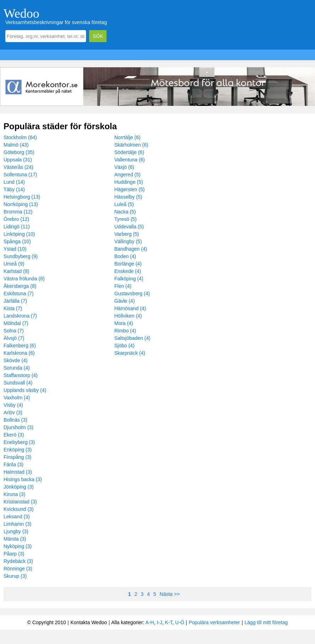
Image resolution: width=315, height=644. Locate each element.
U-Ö (180, 622)
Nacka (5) (125, 212)
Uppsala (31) (18, 160)
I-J (160, 622)
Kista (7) (13, 308)
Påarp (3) (14, 554)
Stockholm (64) (20, 137)
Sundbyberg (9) (21, 256)
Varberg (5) (127, 234)
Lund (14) (14, 182)
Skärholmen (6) (131, 145)
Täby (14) (14, 189)
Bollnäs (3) (15, 420)
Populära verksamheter (214, 622)
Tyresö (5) (125, 219)
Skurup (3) (15, 576)
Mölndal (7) (16, 323)
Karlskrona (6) (19, 353)
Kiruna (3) (14, 494)
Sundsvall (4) (18, 383)
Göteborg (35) (19, 152)
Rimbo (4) (125, 331)
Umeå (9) (14, 264)
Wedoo (21, 13)
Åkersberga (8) (20, 286)
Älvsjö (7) (14, 338)
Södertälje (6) (129, 152)
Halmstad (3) (18, 472)
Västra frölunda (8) (24, 279)
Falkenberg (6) (20, 346)
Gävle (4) (125, 301)
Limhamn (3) (18, 524)
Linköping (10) (19, 234)
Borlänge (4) (128, 264)
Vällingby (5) (128, 241)
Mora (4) (124, 323)
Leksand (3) (17, 517)
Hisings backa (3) (23, 479)
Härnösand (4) (130, 308)
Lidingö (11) (17, 227)
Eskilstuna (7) (19, 293)
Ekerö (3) (14, 435)
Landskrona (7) (20, 316)
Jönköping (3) (19, 487)
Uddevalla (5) (129, 227)
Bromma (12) (18, 212)
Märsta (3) (15, 539)
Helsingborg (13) (22, 197)
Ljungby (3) (16, 531)
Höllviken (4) (128, 316)
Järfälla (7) (15, 301)
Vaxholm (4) (17, 398)
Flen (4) (123, 286)
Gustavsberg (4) (132, 293)
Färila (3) (13, 465)
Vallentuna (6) (130, 160)
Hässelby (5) (128, 197)
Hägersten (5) (130, 189)
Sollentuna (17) (20, 175)
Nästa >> (170, 594)
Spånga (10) (17, 241)
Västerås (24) (18, 167)
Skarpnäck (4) (130, 353)
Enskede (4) (128, 271)
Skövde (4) (16, 360)
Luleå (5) (124, 204)
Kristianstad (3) (20, 502)
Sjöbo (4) (124, 346)
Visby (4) (13, 405)
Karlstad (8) (16, 271)
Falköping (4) (129, 279)
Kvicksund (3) (19, 509)
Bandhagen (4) (131, 249)
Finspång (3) (18, 457)
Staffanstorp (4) (21, 375)
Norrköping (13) (21, 204)
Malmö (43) (16, 145)
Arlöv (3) (13, 412)
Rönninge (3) (18, 569)
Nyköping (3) (18, 546)
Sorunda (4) (17, 368)
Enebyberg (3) (19, 442)
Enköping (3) (18, 450)
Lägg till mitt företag (266, 622)
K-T (169, 622)
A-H (150, 622)
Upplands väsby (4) (25, 390)
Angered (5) (127, 175)
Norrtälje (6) (127, 137)
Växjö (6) (124, 167)
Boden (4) (125, 256)
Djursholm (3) (18, 427)
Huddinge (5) (129, 182)
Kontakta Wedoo (89, 622)
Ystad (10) (15, 249)
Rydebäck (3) (18, 561)
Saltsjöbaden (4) (132, 338)
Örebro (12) (16, 219)
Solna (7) (14, 331)
